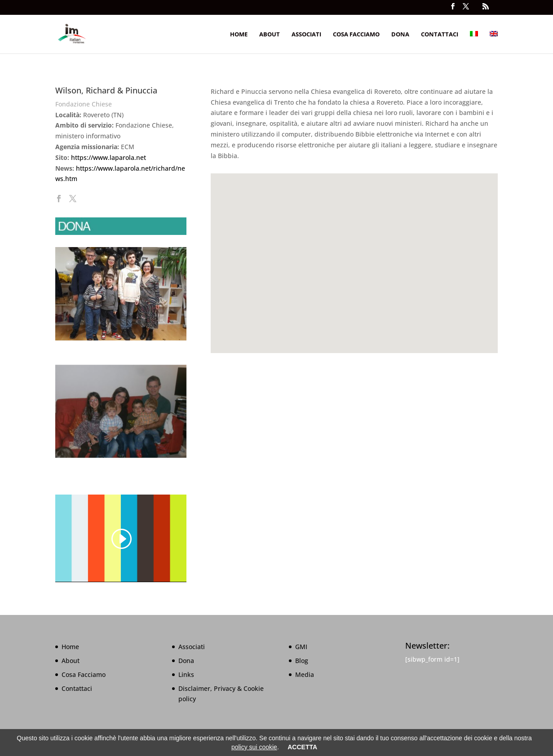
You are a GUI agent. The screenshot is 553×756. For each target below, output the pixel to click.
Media (305, 674)
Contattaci (440, 35)
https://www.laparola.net (108, 157)
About (270, 35)
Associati (306, 35)
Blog (302, 661)
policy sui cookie (254, 747)
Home (239, 35)
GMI (301, 647)
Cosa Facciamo (356, 35)
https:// (87, 168)
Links (186, 674)
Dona (400, 35)
